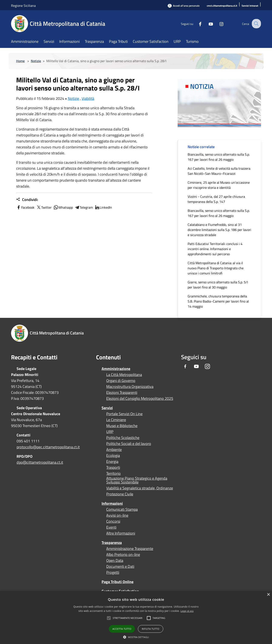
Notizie (36, 61)
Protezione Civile (120, 494)
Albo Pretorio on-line (123, 555)
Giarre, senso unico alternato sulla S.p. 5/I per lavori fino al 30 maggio (218, 285)
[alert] (136, 617)
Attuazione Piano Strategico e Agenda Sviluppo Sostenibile (137, 480)
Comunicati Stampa (122, 509)
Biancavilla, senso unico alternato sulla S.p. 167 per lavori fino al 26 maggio (219, 157)
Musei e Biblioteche (122, 426)
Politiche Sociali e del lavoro (129, 444)
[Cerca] (256, 24)
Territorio (113, 473)
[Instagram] (218, 24)
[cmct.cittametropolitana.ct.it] (222, 6)
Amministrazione (116, 369)
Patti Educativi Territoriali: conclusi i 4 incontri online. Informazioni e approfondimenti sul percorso (215, 249)
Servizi (107, 408)
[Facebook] (197, 24)
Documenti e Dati (120, 567)
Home (20, 61)
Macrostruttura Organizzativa (130, 387)
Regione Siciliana (23, 6)
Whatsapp (63, 207)
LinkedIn (103, 207)
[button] (127, 618)
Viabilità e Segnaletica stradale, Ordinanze (140, 488)
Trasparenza (112, 543)
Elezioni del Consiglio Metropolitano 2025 (140, 399)
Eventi (111, 527)
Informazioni (112, 503)
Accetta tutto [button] (122, 629)
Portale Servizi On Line (124, 414)
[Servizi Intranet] (250, 6)
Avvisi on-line (117, 515)
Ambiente (114, 450)
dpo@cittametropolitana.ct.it (40, 462)
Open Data (115, 561)
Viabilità (88, 98)
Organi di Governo (121, 381)
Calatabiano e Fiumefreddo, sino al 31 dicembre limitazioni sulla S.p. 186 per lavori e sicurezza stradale (219, 230)
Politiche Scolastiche (123, 438)
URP (110, 432)
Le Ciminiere (116, 420)
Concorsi (113, 521)
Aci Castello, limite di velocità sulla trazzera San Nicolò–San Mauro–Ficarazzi (219, 171)
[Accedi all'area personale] (184, 6)
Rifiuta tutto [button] (150, 629)
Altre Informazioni (121, 533)
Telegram (84, 207)
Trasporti (113, 468)
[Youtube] (207, 24)
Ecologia (113, 456)
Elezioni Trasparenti (122, 393)
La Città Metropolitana (124, 375)
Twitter (44, 207)
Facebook (25, 207)
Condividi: (27, 200)
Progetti (113, 572)
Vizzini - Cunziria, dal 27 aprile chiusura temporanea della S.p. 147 (216, 199)
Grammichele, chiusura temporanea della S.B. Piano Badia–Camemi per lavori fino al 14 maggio (218, 301)
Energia (112, 462)
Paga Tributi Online (118, 582)
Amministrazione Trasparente (130, 549)
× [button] (268, 595)
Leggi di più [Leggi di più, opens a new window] (187, 611)
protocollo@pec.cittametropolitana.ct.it (48, 447)
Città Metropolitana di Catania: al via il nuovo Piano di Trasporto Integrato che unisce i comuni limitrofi (216, 268)
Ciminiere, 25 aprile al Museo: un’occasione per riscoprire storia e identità (219, 185)
